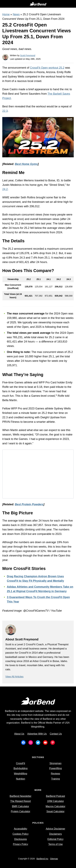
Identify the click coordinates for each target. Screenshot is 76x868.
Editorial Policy (55, 839)
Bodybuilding (21, 768)
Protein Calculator (21, 811)
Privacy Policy (21, 844)
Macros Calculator (55, 806)
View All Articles (14, 677)
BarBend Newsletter (20, 796)
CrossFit (21, 763)
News (16, 14)
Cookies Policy (21, 834)
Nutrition (21, 779)
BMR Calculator (20, 806)
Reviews (55, 774)
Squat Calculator (55, 811)
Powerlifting (55, 768)
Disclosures (21, 839)
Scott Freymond (28, 55)
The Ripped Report (21, 801)
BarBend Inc (42, 859)
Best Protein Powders (29, 504)
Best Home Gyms (26, 164)
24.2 (5, 189)
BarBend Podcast (55, 796)
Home (6, 14)
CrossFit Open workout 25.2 (47, 68)
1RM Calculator (55, 801)
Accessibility (21, 829)
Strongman (55, 763)
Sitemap (54, 859)
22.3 (5, 111)
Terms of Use (55, 844)
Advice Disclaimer (55, 829)
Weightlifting (21, 774)
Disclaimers (55, 834)
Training (55, 779)
